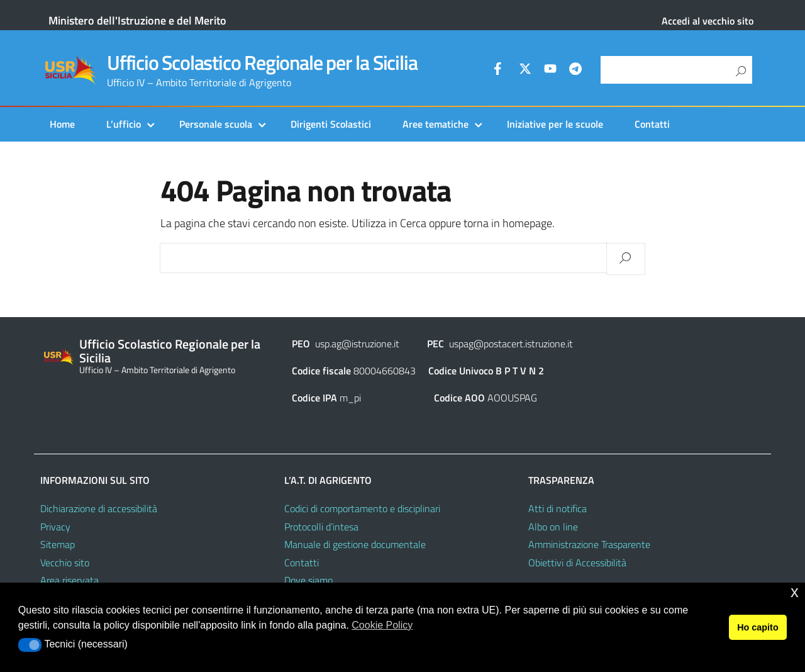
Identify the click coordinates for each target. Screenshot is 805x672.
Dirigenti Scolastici (331, 124)
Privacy (55, 527)
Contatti (652, 124)
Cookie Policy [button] (382, 625)
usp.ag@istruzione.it (357, 344)
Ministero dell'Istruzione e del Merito (137, 20)
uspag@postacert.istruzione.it (511, 344)
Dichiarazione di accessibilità (99, 508)
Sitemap (58, 544)
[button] (30, 645)
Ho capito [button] (758, 627)
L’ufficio (124, 124)
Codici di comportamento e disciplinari (362, 508)
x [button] (795, 592)
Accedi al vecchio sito (708, 21)
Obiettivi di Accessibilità (577, 563)
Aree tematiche (436, 124)
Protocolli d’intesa (321, 527)
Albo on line (553, 527)
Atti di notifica (558, 508)
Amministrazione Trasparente (589, 544)
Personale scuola (216, 124)
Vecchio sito (65, 563)
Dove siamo (308, 580)
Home (62, 124)
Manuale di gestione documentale (355, 544)
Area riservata (69, 580)
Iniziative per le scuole (555, 124)
